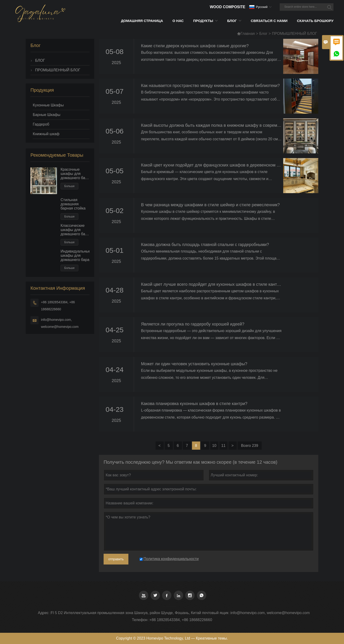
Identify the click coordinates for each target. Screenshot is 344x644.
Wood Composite (228, 7)
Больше (69, 186)
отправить (116, 559)
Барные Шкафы (47, 115)
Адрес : (44, 613)
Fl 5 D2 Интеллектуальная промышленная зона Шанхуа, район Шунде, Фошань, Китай (126, 613)
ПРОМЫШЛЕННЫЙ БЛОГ (58, 70)
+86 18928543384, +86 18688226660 (58, 306)
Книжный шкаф (46, 134)
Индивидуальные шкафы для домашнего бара (75, 255)
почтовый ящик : (216, 613)
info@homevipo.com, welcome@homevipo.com (60, 323)
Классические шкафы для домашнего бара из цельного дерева (75, 230)
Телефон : (141, 620)
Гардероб (41, 124)
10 (214, 446)
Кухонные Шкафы (48, 105)
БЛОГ (40, 60)
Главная (246, 34)
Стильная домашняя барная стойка (73, 204)
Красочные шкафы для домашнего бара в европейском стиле (75, 174)
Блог (263, 34)
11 (223, 446)
